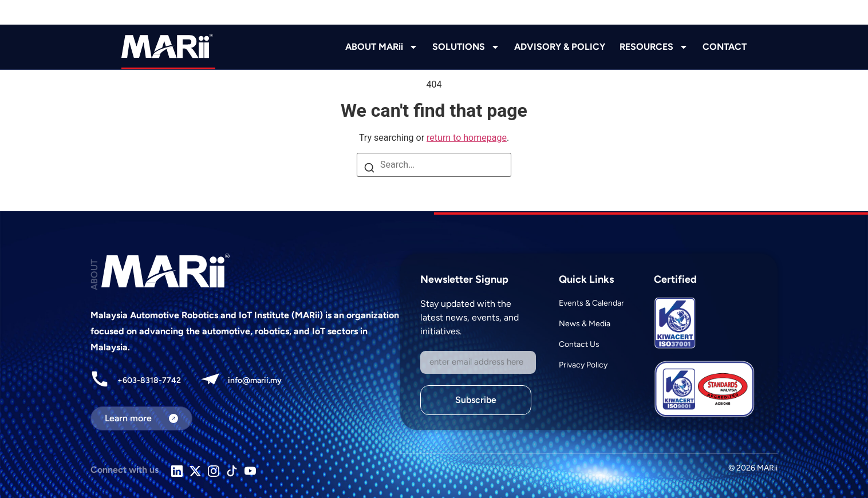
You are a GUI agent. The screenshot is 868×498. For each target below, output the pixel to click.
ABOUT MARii (382, 47)
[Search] (369, 169)
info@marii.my (255, 380)
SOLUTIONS (466, 47)
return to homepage (467, 138)
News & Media (585, 324)
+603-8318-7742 (149, 380)
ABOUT (94, 275)
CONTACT (725, 47)
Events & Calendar (591, 303)
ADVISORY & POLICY (560, 47)
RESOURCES (654, 47)
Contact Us (579, 344)
